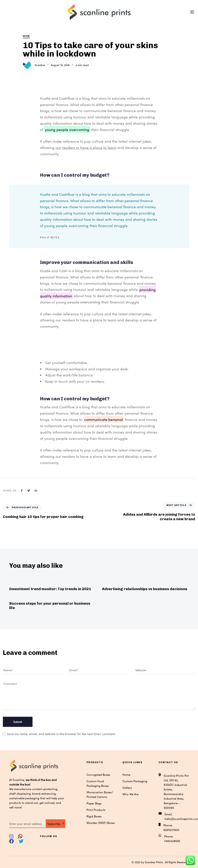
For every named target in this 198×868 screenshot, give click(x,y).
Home (126, 775)
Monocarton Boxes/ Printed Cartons (100, 794)
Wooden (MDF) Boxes (101, 823)
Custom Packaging (135, 781)
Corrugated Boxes (98, 775)
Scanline (40, 65)
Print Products (96, 810)
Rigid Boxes (94, 816)
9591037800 (171, 830)
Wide (26, 36)
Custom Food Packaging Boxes (98, 783)
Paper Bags (94, 803)
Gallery (127, 788)
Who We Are (130, 794)
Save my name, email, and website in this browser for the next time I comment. (61, 734)
